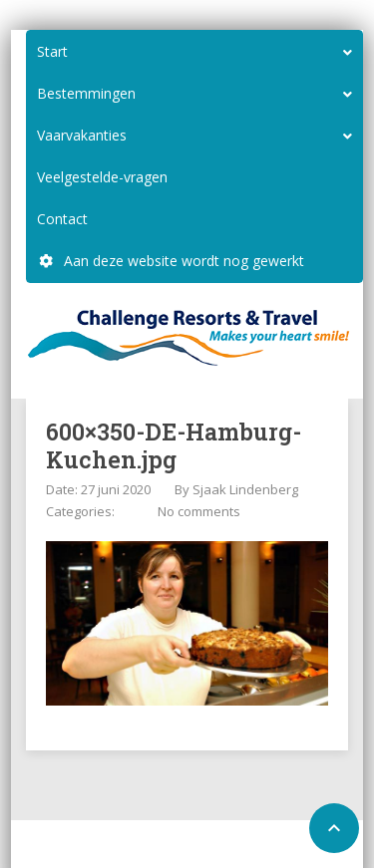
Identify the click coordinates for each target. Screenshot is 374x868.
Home (144, 846)
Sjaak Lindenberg (245, 489)
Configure (206, 846)
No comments (199, 511)
